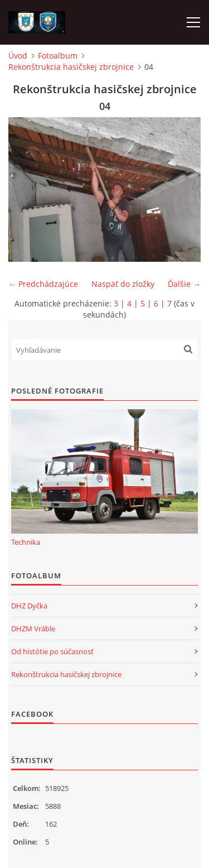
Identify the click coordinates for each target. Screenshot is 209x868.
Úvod (18, 56)
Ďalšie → (184, 284)
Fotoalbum (58, 56)
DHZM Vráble (33, 629)
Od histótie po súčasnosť (52, 651)
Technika (26, 542)
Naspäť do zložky (123, 284)
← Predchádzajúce (43, 284)
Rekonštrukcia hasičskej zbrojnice (71, 67)
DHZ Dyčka (29, 606)
